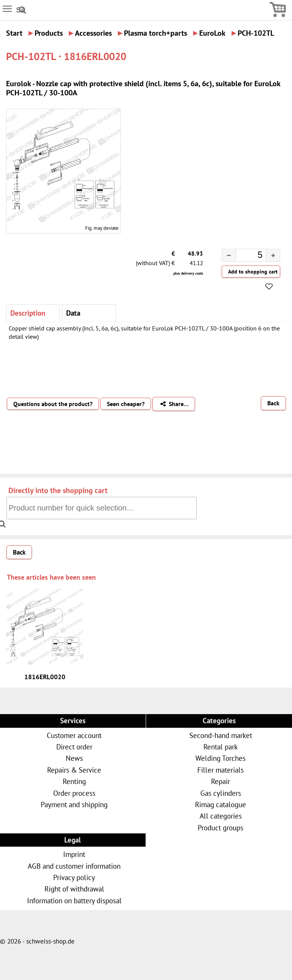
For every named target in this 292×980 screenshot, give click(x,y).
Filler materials (221, 770)
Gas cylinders (221, 793)
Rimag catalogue (221, 804)
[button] (273, 255)
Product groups (221, 827)
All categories (221, 816)
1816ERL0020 (45, 677)
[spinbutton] (245, 256)
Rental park (221, 747)
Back (273, 403)
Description (28, 313)
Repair (221, 781)
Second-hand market (221, 735)
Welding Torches (221, 758)
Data (73, 313)
